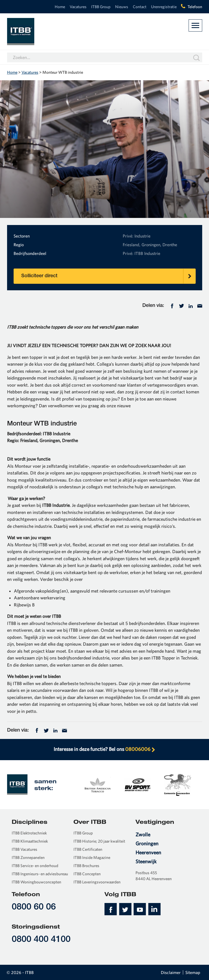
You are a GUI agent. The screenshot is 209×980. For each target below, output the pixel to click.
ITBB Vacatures (24, 849)
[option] (97, 784)
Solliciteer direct (108, 276)
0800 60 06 (34, 907)
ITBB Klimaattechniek (30, 841)
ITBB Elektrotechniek (29, 833)
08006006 (140, 749)
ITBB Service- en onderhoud (35, 866)
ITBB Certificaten (88, 849)
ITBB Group (101, 7)
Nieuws (122, 7)
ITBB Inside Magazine (92, 857)
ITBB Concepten (87, 874)
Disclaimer (171, 972)
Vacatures (78, 7)
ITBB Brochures (86, 866)
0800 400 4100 (41, 940)
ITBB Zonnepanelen (28, 857)
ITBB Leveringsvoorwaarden (97, 882)
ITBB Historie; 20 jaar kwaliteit (99, 841)
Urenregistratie (164, 7)
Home (60, 7)
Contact (140, 7)
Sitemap (193, 972)
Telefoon (195, 7)
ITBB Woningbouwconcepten (36, 882)
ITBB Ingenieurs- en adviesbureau (40, 874)
